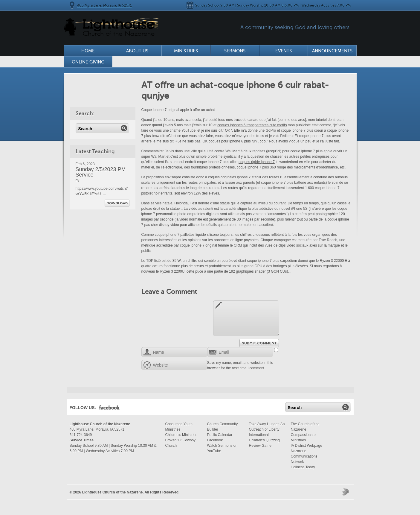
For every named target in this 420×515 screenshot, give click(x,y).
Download (117, 203)
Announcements (332, 51)
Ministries (186, 51)
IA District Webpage (307, 446)
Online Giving (88, 62)
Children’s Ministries (181, 435)
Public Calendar (220, 435)
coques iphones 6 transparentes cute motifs (252, 125)
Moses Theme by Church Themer (346, 492)
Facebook (109, 409)
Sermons (235, 51)
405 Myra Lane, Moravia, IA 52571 (104, 5)
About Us (137, 51)
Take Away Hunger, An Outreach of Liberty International (267, 429)
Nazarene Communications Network (304, 456)
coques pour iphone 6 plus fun (233, 141)
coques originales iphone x (229, 177)
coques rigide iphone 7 (257, 162)
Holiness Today (303, 467)
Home (88, 51)
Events (284, 51)
